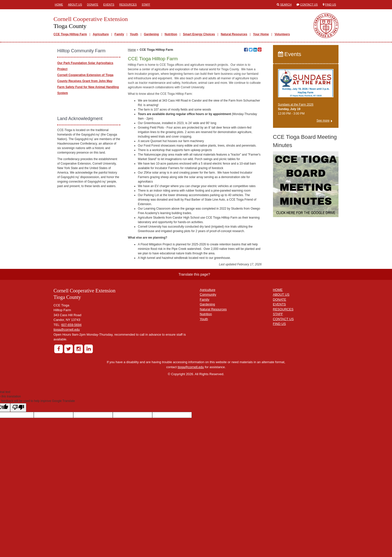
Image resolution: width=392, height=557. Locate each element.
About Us (75, 5)
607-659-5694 (71, 400)
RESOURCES (283, 384)
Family (119, 34)
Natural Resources (234, 34)
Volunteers (282, 34)
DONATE (280, 375)
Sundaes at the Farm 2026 (296, 105)
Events (109, 5)
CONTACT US (283, 394)
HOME (278, 365)
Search (286, 5)
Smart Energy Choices (199, 34)
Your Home (261, 34)
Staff (146, 5)
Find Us (330, 5)
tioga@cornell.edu (67, 405)
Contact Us (309, 5)
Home (59, 5)
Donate (93, 5)
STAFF (278, 389)
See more (323, 121)
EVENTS (279, 380)
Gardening (151, 34)
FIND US (279, 399)
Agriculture (101, 34)
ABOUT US (281, 370)
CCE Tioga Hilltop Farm (70, 34)
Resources (128, 5)
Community (208, 370)
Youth (134, 34)
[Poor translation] (18, 483)
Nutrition (171, 34)
